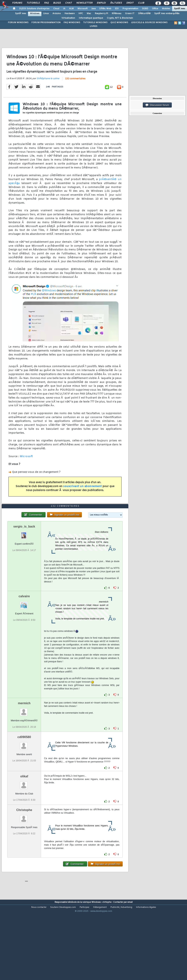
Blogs (57, 3)
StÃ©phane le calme (48, 89)
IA (64, 9)
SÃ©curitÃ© (144, 14)
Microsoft (82, 9)
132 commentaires (75, 89)
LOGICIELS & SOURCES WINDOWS (149, 23)
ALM (71, 9)
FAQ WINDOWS (72, 23)
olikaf (24, 808)
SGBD (145, 9)
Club (141, 3)
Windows (35, 14)
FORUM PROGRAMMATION (46, 23)
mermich (24, 735)
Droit (130, 3)
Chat (69, 3)
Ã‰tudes (116, 3)
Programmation (130, 9)
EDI (117, 9)
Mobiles (166, 9)
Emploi (101, 3)
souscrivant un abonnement (82, 497)
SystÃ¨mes (180, 9)
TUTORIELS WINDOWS (95, 23)
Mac (89, 14)
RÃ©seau (117, 14)
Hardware (70, 14)
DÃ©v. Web (105, 9)
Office (155, 9)
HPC (81, 14)
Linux (46, 14)
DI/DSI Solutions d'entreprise (34, 9)
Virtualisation (68, 18)
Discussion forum (157, 105)
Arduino (57, 14)
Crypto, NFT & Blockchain (120, 18)
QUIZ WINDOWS (119, 23)
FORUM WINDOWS (18, 23)
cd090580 (24, 769)
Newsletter (84, 3)
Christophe (24, 842)
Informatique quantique (91, 18)
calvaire (24, 628)
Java (93, 9)
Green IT (130, 14)
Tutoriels (33, 3)
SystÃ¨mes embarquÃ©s (167, 14)
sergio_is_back (24, 558)
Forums (17, 3)
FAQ (46, 3)
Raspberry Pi (101, 14)
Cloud (56, 9)
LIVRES (93, 26)
